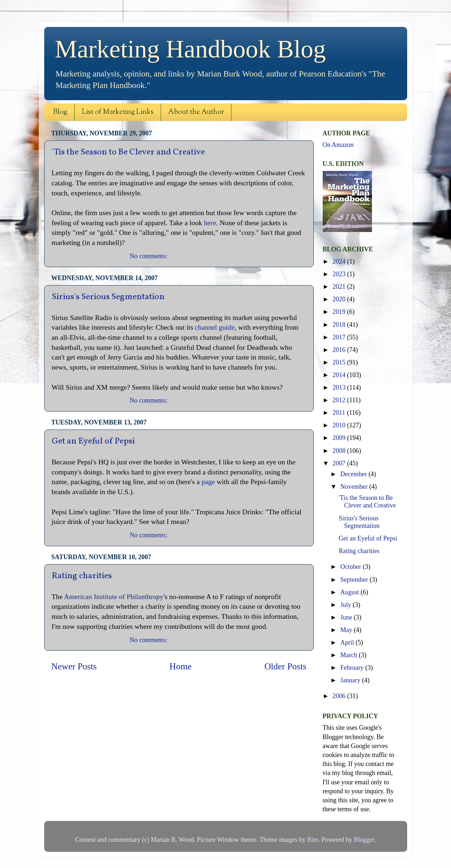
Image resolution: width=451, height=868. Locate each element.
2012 (340, 400)
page (208, 482)
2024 (340, 261)
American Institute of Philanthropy (114, 597)
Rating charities (82, 576)
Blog (60, 112)
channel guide (215, 327)
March (349, 655)
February (353, 668)
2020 (340, 299)
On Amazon (338, 145)
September (355, 580)
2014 (340, 375)
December (354, 474)
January (351, 680)
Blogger (364, 840)
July (347, 605)
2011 (340, 413)
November (355, 487)
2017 (340, 337)
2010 (340, 425)
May (347, 630)
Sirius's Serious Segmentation (108, 297)
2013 (340, 387)
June (347, 617)
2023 (340, 274)
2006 (340, 696)
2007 (340, 463)
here (210, 223)
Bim (313, 840)
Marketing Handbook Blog (190, 49)
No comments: (149, 256)
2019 (340, 312)
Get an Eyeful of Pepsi (93, 441)
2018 (340, 325)
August (351, 592)
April (348, 642)
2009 (340, 438)
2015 (340, 362)
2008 (340, 451)
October (351, 567)
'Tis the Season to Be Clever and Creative (128, 152)
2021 (340, 287)
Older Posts (286, 666)
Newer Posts (74, 666)
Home (181, 666)
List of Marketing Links (118, 112)
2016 (340, 350)
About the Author (196, 112)
